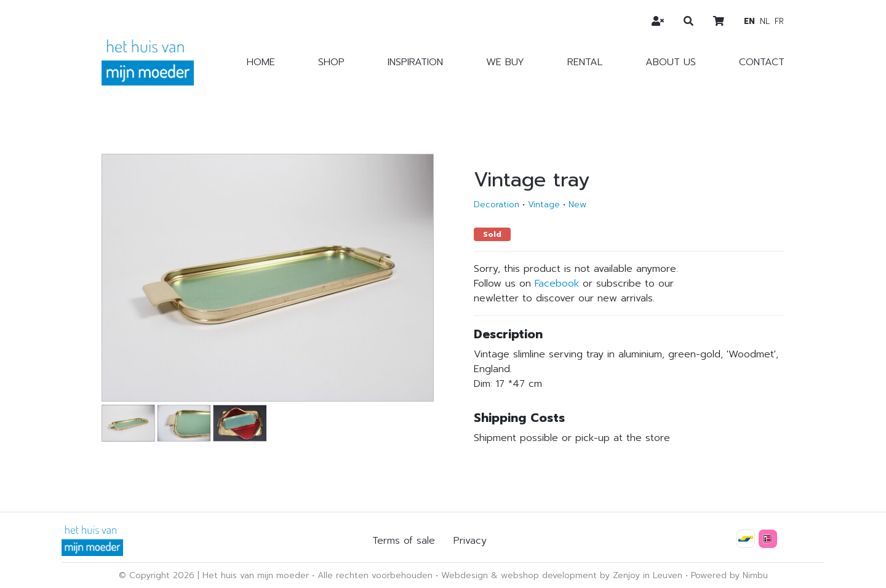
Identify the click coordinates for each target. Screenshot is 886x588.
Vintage (544, 205)
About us (671, 62)
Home (261, 62)
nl (765, 21)
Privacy (470, 541)
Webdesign (465, 575)
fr (779, 21)
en (749, 21)
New (577, 205)
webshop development (549, 575)
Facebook (557, 284)
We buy (505, 62)
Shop (331, 62)
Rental (585, 62)
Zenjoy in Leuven (648, 575)
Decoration (497, 205)
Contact (762, 62)
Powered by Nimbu (729, 575)
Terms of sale (404, 541)
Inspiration (415, 62)
